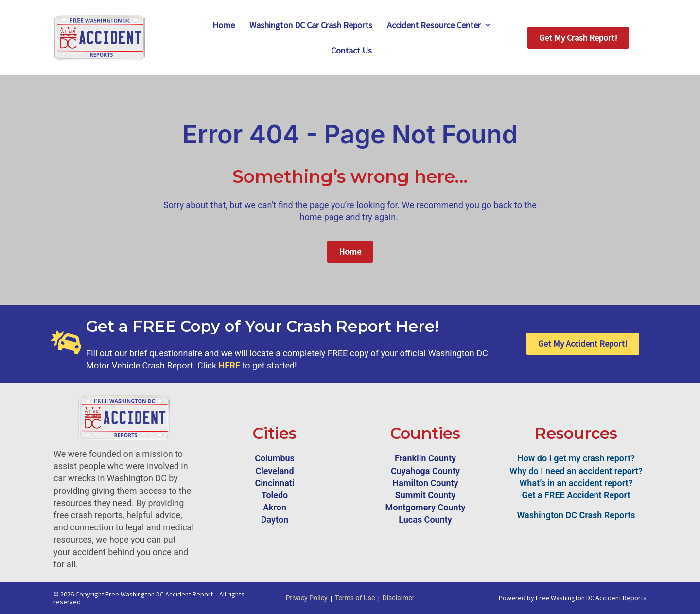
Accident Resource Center (438, 25)
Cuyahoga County (425, 471)
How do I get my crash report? (576, 458)
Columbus (275, 458)
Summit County (426, 495)
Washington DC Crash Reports (576, 515)
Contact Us (351, 50)
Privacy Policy (306, 598)
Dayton (275, 519)
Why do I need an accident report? (576, 471)
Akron (275, 507)
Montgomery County (426, 507)
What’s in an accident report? (576, 483)
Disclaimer (399, 598)
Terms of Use (355, 598)
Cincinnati (274, 483)
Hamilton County (426, 483)
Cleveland (274, 471)
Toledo (275, 495)
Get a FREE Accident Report (576, 495)
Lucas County (425, 519)
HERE (229, 365)
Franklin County (425, 458)
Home (224, 25)
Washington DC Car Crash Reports (311, 25)
